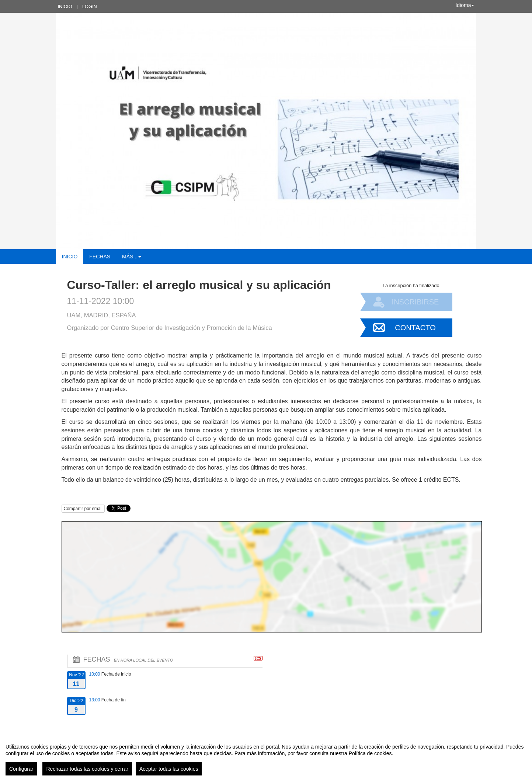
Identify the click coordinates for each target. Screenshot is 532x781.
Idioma (465, 5)
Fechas (100, 257)
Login (90, 6)
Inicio (65, 6)
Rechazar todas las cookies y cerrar (87, 769)
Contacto (415, 328)
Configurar (21, 769)
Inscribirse (415, 302)
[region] (266, 757)
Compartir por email (83, 509)
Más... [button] (132, 257)
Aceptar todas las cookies (169, 769)
